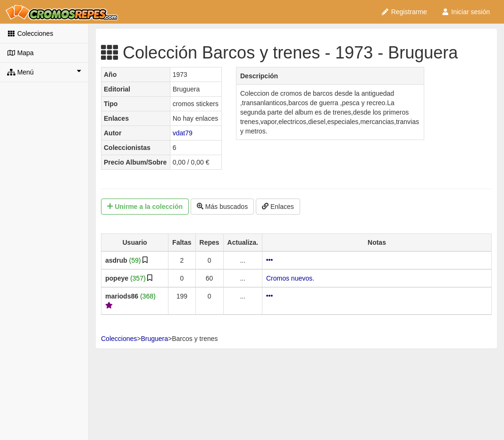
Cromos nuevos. (290, 278)
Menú (44, 72)
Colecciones (30, 33)
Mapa (20, 53)
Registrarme (404, 12)
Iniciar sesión (466, 12)
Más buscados (222, 207)
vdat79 (183, 133)
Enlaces (278, 207)
